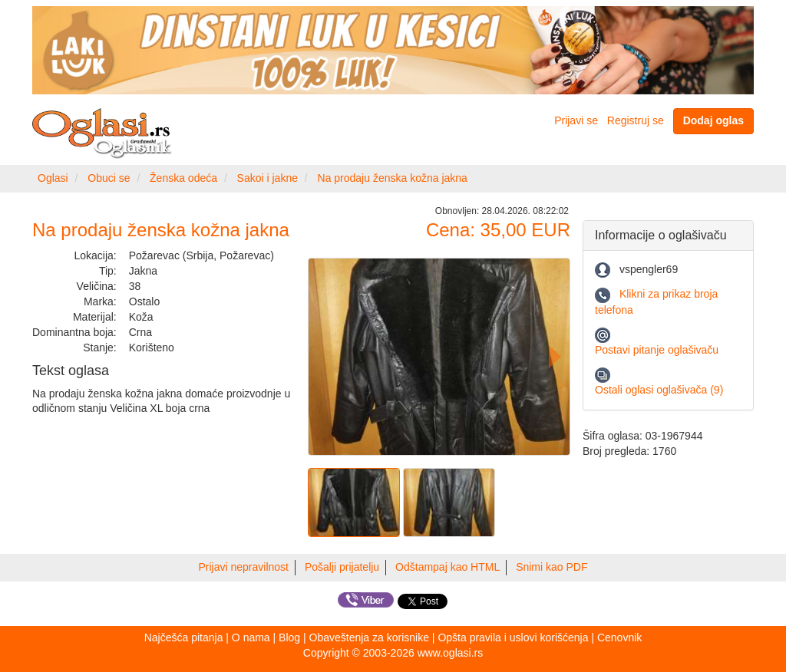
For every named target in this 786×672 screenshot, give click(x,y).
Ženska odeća (183, 178)
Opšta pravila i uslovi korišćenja (513, 637)
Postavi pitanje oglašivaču (657, 350)
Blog (289, 637)
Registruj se (636, 120)
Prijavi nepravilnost (244, 567)
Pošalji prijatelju (342, 567)
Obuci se (109, 178)
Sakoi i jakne (268, 178)
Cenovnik (619, 637)
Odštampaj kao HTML (447, 567)
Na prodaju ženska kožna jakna (393, 178)
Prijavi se (576, 120)
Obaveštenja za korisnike (369, 637)
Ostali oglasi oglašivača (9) (659, 390)
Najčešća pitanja (184, 637)
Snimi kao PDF (552, 567)
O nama (251, 637)
